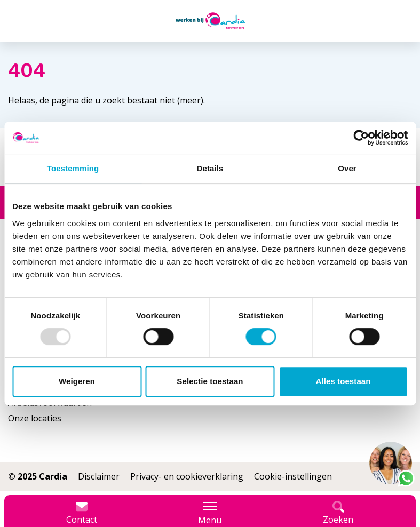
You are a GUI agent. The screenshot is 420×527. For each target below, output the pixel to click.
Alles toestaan (343, 381)
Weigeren (77, 381)
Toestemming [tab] (73, 168)
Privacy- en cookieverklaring (187, 476)
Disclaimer (99, 476)
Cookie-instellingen (293, 476)
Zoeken (338, 513)
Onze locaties (35, 418)
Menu (210, 513)
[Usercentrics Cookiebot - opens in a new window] (361, 138)
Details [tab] (210, 168)
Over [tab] (347, 168)
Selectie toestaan (210, 381)
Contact (82, 513)
